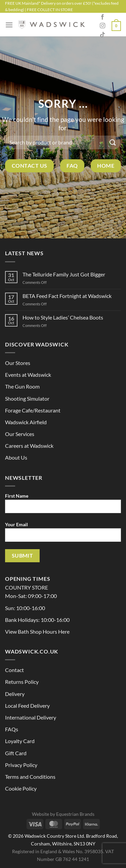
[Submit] (113, 142)
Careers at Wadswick (29, 446)
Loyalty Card (20, 741)
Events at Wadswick (28, 375)
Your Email (63, 534)
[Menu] (9, 25)
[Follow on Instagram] (102, 26)
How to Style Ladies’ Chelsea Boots (63, 317)
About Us (16, 457)
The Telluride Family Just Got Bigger (64, 274)
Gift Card (16, 753)
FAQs (12, 729)
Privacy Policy (21, 765)
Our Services (20, 434)
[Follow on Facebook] (102, 17)
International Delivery (31, 717)
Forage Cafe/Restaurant (33, 410)
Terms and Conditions (30, 777)
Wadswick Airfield (26, 422)
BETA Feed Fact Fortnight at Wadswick (67, 296)
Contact (14, 670)
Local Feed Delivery (27, 706)
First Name (63, 506)
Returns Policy (22, 682)
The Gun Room (22, 386)
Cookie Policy (21, 788)
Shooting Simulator (27, 398)
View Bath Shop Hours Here (37, 631)
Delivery (15, 694)
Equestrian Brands (75, 814)
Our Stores (18, 363)
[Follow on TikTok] (102, 35)
